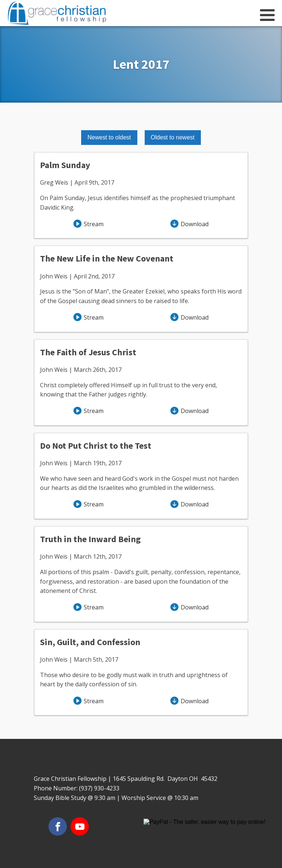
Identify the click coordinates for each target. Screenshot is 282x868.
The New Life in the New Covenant (107, 258)
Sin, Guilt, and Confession (90, 642)
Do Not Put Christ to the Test (96, 446)
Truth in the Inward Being (90, 539)
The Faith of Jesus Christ (88, 352)
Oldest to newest (173, 137)
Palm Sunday (65, 165)
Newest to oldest (109, 137)
